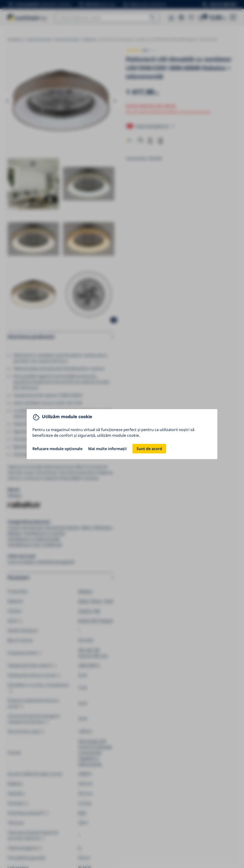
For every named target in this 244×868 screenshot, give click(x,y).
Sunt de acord (149, 449)
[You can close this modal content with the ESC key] (122, 434)
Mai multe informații (107, 449)
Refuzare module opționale (57, 449)
